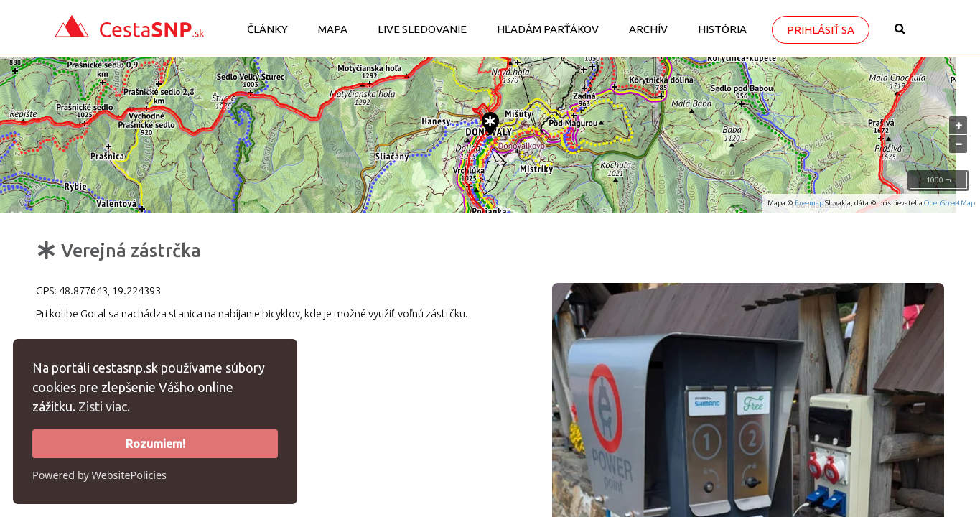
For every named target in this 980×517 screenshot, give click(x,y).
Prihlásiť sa (821, 30)
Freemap (809, 203)
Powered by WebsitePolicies (99, 475)
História (722, 29)
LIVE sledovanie (422, 29)
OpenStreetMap (949, 203)
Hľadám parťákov (548, 29)
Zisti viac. (104, 406)
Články (267, 29)
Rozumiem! (155, 444)
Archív (648, 29)
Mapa (333, 29)
